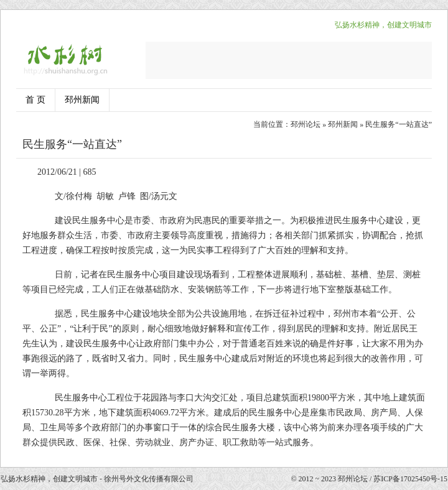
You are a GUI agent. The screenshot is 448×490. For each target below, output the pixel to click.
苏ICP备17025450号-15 (410, 479)
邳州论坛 (306, 124)
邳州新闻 (82, 100)
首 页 (35, 100)
